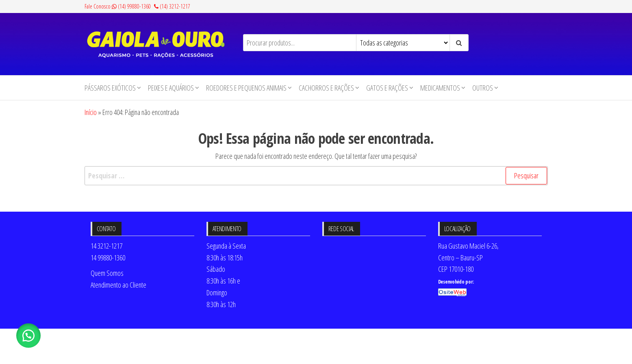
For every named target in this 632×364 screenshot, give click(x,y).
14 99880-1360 (108, 258)
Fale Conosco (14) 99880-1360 (118, 6)
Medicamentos (440, 88)
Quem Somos (107, 273)
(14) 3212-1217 (172, 6)
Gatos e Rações (387, 88)
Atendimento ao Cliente (118, 285)
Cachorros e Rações (326, 88)
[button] (28, 336)
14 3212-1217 (106, 246)
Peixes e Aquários (171, 88)
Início (91, 112)
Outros (483, 88)
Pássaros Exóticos (110, 88)
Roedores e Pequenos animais (246, 88)
